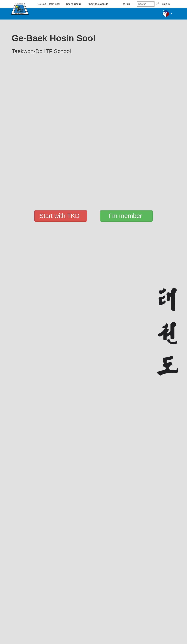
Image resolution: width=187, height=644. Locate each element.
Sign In (167, 4)
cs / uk (128, 4)
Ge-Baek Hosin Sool (49, 4)
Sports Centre (74, 4)
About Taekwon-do (98, 4)
